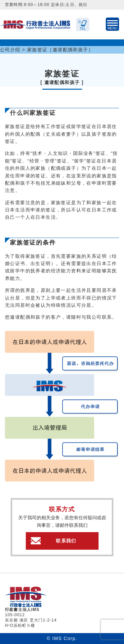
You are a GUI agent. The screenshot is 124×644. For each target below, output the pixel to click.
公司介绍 (10, 50)
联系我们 (66, 541)
